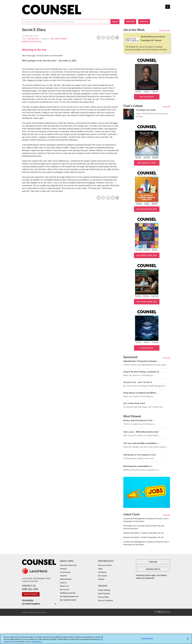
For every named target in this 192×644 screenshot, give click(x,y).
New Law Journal (105, 565)
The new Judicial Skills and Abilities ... (141, 443)
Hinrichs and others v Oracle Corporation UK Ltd (143, 533)
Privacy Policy (103, 597)
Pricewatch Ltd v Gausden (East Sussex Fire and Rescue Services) (144, 527)
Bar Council (64, 590)
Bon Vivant (55, 39)
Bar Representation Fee (69, 596)
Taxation (101, 579)
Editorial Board (66, 579)
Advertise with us (153, 569)
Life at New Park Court (134, 403)
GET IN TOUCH (31, 594)
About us (63, 583)
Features (63, 576)
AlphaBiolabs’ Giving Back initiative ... (141, 361)
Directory (63, 569)
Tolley (100, 569)
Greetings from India (146, 110)
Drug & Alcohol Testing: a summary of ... (142, 372)
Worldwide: (39, 602)
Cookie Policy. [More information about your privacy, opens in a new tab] (37, 643)
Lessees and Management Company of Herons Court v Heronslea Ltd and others (146, 520)
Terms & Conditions (106, 600)
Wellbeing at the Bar (68, 593)
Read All (167, 107)
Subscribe (130, 21)
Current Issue (65, 572)
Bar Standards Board (68, 600)
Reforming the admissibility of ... (138, 466)
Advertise (144, 21)
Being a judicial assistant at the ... (139, 420)
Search (115, 22)
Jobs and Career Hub (68, 565)
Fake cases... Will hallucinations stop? (141, 432)
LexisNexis (102, 572)
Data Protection (104, 594)
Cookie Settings (104, 590)
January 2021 (33, 39)
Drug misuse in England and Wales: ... (141, 393)
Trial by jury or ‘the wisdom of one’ (140, 455)
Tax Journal (102, 576)
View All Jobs (165, 31)
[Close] (188, 640)
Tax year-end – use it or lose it (138, 382)
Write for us (64, 586)
